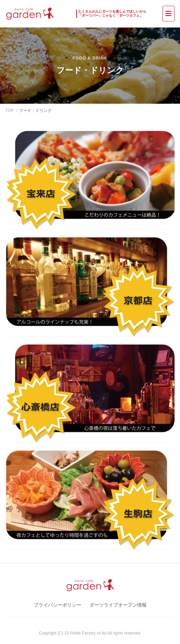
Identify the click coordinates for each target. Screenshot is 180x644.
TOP (10, 111)
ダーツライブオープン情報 (118, 605)
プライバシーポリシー (58, 605)
